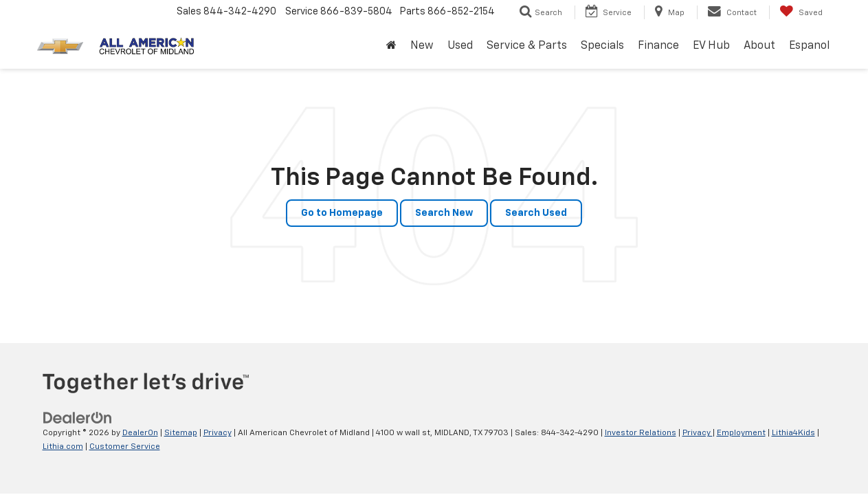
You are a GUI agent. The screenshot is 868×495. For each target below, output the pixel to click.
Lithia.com (63, 447)
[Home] (391, 46)
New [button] (422, 46)
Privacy (218, 433)
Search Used (536, 213)
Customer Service (125, 447)
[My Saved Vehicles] (801, 12)
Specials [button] (602, 46)
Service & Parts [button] (527, 46)
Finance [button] (658, 46)
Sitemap (181, 433)
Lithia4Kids (793, 433)
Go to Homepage (342, 213)
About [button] (759, 46)
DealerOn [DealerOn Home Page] (140, 433)
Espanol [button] (809, 46)
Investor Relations (641, 433)
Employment (741, 433)
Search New (444, 213)
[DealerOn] (78, 418)
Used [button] (460, 46)
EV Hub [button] (711, 46)
